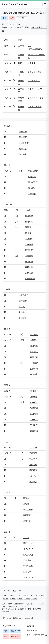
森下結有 (34, 374)
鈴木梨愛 (32, 188)
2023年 (26, 596)
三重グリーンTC (35, 89)
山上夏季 (29, 239)
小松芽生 (23, 154)
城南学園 (32, 63)
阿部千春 (27, 521)
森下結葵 (34, 335)
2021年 (42, 596)
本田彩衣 (34, 402)
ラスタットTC (34, 81)
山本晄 (21, 46)
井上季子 (33, 459)
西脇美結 (34, 408)
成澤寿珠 (34, 431)
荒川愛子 (34, 425)
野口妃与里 (33, 182)
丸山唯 (22, 312)
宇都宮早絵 (28, 566)
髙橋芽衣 (32, 177)
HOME (4, 618)
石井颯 (22, 307)
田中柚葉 (23, 301)
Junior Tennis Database (14, 4)
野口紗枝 (29, 216)
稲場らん (29, 222)
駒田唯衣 (34, 346)
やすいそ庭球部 (34, 72)
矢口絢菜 (29, 262)
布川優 (28, 233)
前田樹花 (29, 250)
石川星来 (33, 476)
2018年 (13, 599)
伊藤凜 (28, 227)
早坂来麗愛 (33, 171)
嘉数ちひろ (28, 543)
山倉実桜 (29, 256)
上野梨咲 (33, 447)
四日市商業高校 (34, 107)
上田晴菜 (23, 318)
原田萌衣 (33, 470)
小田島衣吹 (24, 143)
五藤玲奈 (33, 453)
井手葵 (26, 538)
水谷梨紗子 (30, 279)
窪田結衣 (27, 498)
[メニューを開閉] (45, 4)
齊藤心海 (29, 267)
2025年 (12, 596)
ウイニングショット (37, 98)
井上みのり (24, 295)
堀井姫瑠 (23, 137)
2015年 (34, 599)
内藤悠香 (29, 245)
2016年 (27, 599)
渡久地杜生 (28, 549)
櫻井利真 (33, 482)
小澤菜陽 (23, 132)
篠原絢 (26, 504)
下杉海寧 (32, 194)
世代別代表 (32, 631)
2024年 (19, 596)
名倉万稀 (34, 369)
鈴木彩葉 (34, 352)
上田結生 (34, 420)
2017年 (20, 599)
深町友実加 (28, 555)
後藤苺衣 (34, 340)
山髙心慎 (27, 572)
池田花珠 (33, 465)
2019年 (6, 599)
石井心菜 (29, 273)
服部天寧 (34, 357)
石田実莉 (34, 414)
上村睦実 (34, 363)
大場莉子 (23, 149)
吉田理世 (34, 391)
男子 (5, 18)
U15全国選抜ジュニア (16, 618)
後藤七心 (34, 397)
